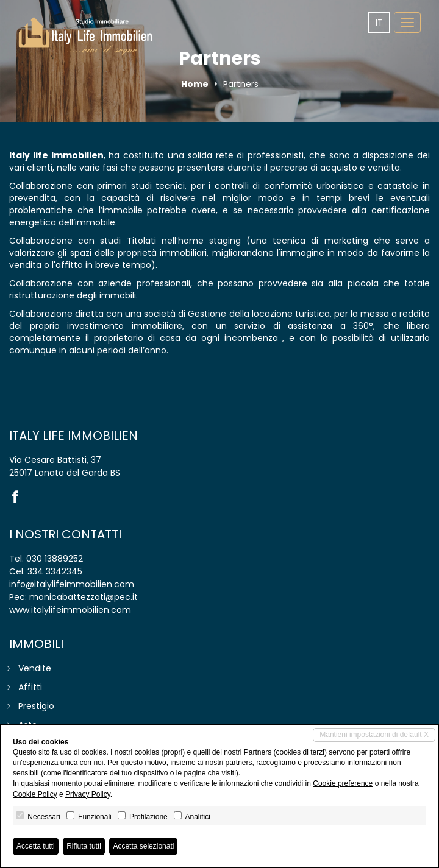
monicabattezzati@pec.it (84, 597)
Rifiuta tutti (84, 846)
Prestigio (36, 706)
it (379, 23)
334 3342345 (55, 571)
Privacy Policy (88, 794)
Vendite (35, 668)
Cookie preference (343, 783)
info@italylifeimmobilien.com (72, 584)
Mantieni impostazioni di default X (374, 735)
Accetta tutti (36, 846)
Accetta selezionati (143, 846)
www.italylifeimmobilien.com (70, 610)
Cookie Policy (35, 794)
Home (195, 84)
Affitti (30, 687)
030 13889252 (55, 559)
